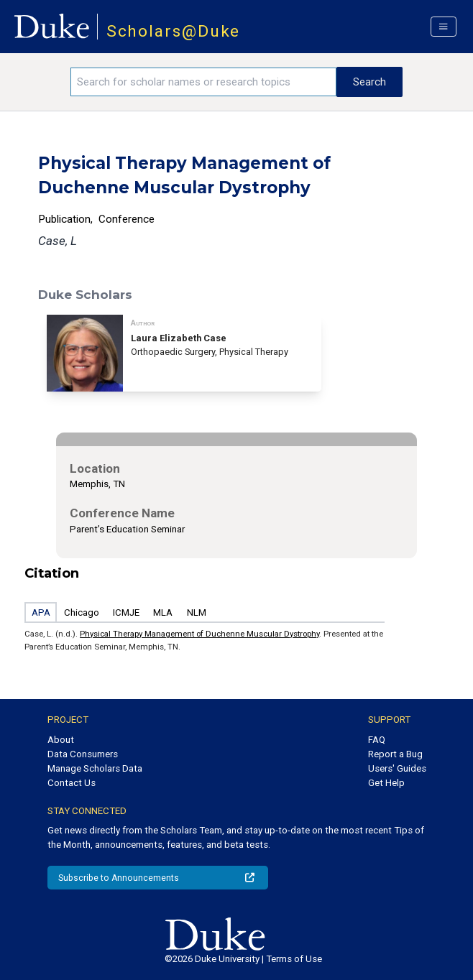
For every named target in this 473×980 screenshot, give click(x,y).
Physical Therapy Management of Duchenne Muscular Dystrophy (199, 634)
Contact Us (72, 783)
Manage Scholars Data (95, 768)
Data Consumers (83, 754)
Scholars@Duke (174, 31)
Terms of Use (294, 959)
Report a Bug (395, 754)
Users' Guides (397, 768)
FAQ (377, 740)
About (61, 740)
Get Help (386, 783)
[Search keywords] (203, 82)
